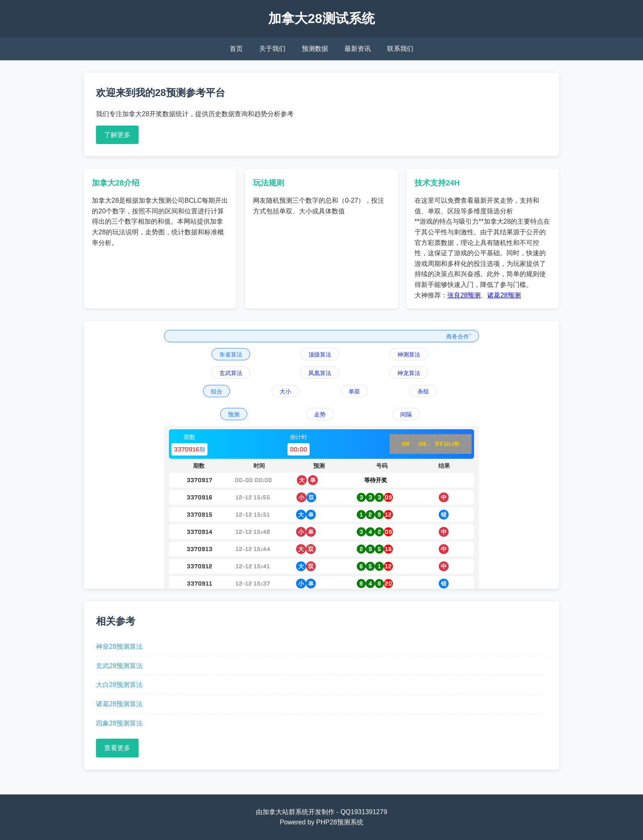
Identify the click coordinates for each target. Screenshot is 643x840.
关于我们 (272, 49)
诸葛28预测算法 (119, 704)
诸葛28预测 (504, 295)
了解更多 (117, 135)
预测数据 (315, 49)
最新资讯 (358, 49)
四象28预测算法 (119, 723)
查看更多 (117, 748)
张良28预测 (464, 295)
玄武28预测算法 (119, 666)
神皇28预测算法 (119, 647)
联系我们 (400, 49)
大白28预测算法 (119, 685)
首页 (236, 49)
